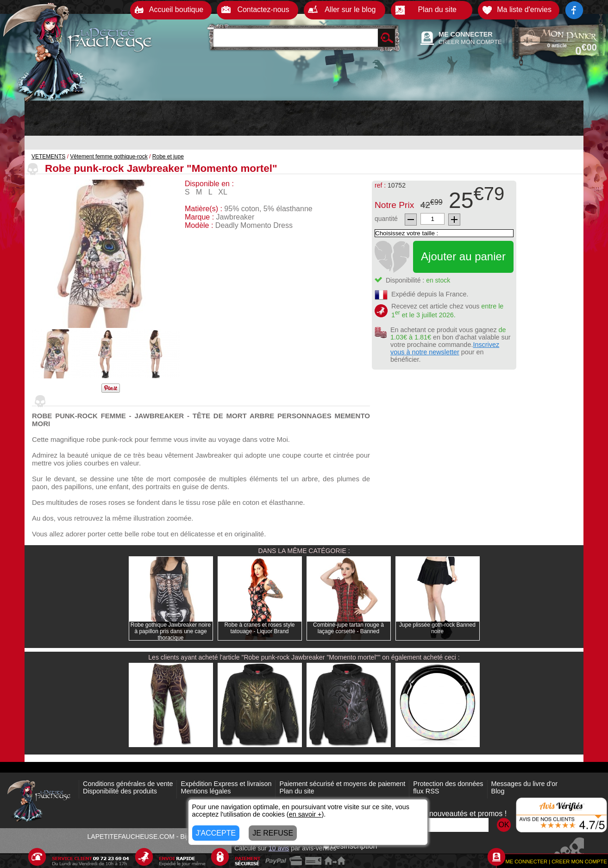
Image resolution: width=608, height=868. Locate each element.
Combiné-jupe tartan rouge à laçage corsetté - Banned (348, 628)
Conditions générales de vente (128, 784)
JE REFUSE (273, 833)
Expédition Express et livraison (226, 784)
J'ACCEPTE (216, 833)
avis (279, 848)
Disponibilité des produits (120, 791)
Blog (498, 791)
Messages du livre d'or (525, 784)
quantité (386, 219)
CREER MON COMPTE (470, 42)
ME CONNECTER (466, 34)
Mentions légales (206, 791)
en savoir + (305, 814)
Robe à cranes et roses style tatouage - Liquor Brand (259, 628)
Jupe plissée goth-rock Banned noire (437, 628)
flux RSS (426, 791)
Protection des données (448, 784)
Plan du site (297, 791)
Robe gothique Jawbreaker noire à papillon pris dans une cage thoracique (171, 631)
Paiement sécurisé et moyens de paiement (342, 784)
